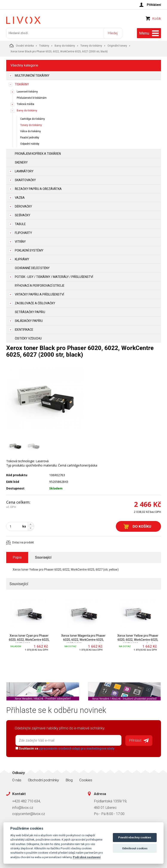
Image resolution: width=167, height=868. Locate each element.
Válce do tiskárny (31, 131)
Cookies (86, 780)
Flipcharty (23, 233)
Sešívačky (23, 215)
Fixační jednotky (30, 138)
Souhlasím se (65, 748)
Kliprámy (22, 259)
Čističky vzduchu (28, 338)
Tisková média (25, 104)
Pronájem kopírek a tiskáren (38, 154)
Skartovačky (25, 180)
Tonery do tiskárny (91, 46)
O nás (17, 780)
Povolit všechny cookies (135, 837)
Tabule (20, 224)
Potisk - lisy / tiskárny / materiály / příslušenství (54, 277)
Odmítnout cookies (135, 848)
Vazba (20, 198)
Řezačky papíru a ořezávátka (38, 189)
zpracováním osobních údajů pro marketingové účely (77, 748)
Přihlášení (154, 5)
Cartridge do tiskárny (33, 119)
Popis (17, 557)
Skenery (21, 162)
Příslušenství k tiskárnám (32, 98)
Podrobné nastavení (87, 857)
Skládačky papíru (29, 321)
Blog (69, 780)
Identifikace (24, 330)
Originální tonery (117, 46)
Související (43, 557)
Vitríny (20, 242)
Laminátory (24, 171)
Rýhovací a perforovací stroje (40, 286)
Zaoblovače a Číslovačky (35, 303)
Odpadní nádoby (30, 144)
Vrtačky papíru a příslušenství (39, 294)
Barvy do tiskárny (65, 46)
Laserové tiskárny (27, 92)
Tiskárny (44, 46)
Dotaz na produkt (23, 542)
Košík (157, 18)
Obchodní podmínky (43, 780)
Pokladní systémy (29, 250)
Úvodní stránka (22, 45)
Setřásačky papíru (30, 312)
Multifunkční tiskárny (32, 76)
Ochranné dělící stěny (32, 268)
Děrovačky (23, 206)
